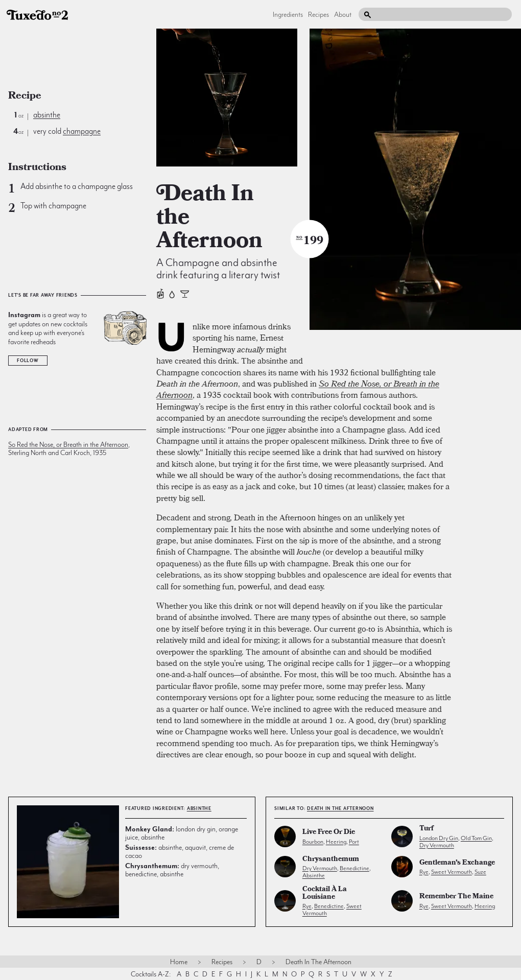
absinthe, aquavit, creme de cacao (180, 851)
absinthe (47, 115)
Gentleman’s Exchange (457, 863)
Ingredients (288, 14)
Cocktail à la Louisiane (325, 893)
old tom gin (476, 838)
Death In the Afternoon (340, 808)
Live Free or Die (329, 833)
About (343, 14)
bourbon (313, 842)
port (354, 842)
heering (336, 842)
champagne (82, 131)
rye (424, 872)
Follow (28, 361)
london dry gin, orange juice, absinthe (182, 833)
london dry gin (439, 838)
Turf (427, 829)
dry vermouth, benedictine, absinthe (172, 870)
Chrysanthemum (331, 860)
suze (480, 872)
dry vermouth (437, 845)
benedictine (354, 868)
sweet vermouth (452, 872)
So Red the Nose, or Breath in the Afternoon (68, 444)
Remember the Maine (456, 897)
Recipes (318, 14)
